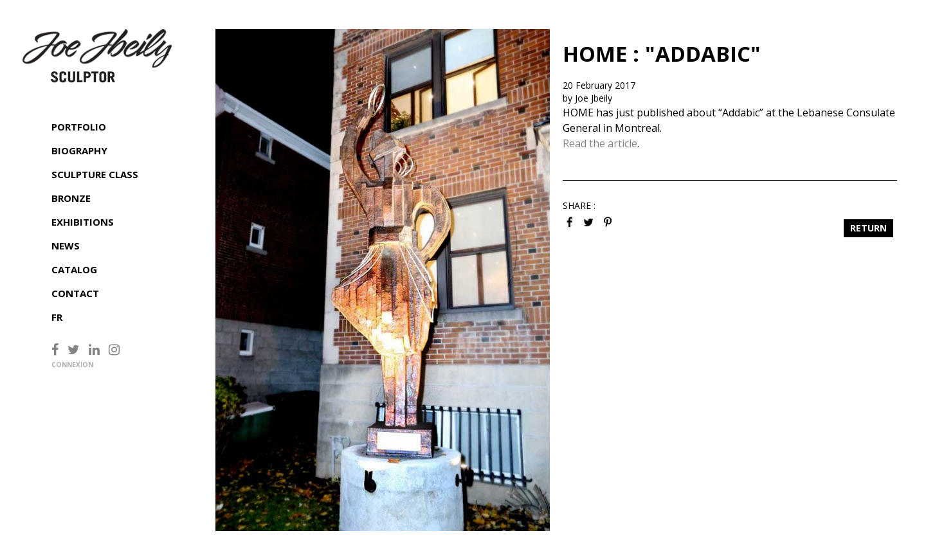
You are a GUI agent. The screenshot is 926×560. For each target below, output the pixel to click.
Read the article (600, 143)
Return (868, 228)
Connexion (72, 365)
